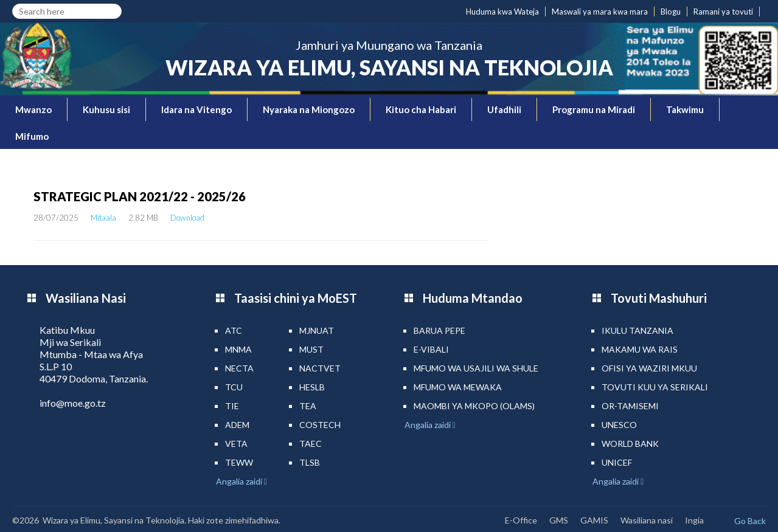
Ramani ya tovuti (723, 12)
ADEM (237, 425)
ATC (234, 330)
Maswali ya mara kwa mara (600, 12)
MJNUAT (317, 330)
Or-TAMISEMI (630, 406)
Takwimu (685, 109)
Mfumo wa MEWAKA (458, 387)
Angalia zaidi (240, 481)
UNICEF (617, 462)
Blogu (671, 12)
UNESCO (619, 425)
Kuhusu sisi (106, 109)
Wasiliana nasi (647, 520)
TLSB (310, 462)
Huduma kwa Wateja (502, 12)
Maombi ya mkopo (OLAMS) (474, 406)
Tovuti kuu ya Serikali (655, 387)
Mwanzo (33, 109)
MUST (311, 349)
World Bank (630, 444)
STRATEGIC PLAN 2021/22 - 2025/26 (140, 196)
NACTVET (320, 368)
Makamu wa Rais (640, 349)
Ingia (694, 520)
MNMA (238, 349)
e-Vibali (431, 349)
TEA (308, 406)
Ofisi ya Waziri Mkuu (649, 368)
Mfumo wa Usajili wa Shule (476, 368)
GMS (559, 520)
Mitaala (103, 218)
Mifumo (32, 136)
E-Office (521, 520)
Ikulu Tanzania (637, 330)
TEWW (239, 462)
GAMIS (594, 520)
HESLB (312, 387)
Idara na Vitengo (196, 109)
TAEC (311, 444)
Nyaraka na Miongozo (309, 109)
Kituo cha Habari (421, 109)
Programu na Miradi (594, 109)
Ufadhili (504, 109)
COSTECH (320, 425)
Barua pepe (439, 330)
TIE (232, 406)
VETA (236, 444)
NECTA (239, 368)
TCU (234, 387)
